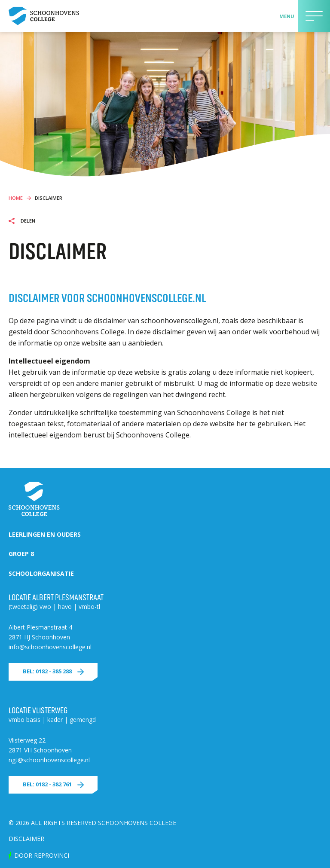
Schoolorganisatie (41, 573)
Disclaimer (26, 839)
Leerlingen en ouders (45, 534)
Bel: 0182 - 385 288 (47, 671)
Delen (27, 221)
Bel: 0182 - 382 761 (47, 784)
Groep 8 (21, 554)
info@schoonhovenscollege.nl (50, 647)
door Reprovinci (42, 855)
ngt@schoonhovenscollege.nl (49, 760)
